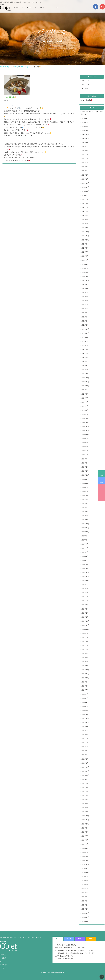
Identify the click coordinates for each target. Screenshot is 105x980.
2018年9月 (85, 487)
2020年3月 (85, 414)
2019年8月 (85, 443)
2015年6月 (85, 597)
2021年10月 (85, 337)
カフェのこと (86, 89)
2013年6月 (85, 694)
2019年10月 (85, 435)
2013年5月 (85, 698)
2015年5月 (85, 601)
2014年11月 (85, 625)
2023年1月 (85, 276)
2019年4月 (85, 459)
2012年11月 (85, 723)
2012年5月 (85, 747)
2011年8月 (85, 783)
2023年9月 (85, 244)
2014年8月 (85, 637)
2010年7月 (85, 836)
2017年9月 (85, 536)
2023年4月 (85, 264)
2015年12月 (85, 573)
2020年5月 (85, 406)
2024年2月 (85, 224)
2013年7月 (85, 690)
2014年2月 (85, 662)
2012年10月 (85, 727)
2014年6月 (85, 645)
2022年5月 (85, 309)
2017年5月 (85, 552)
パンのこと (85, 85)
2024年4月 (85, 216)
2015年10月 (85, 581)
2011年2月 (85, 808)
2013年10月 (85, 678)
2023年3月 (85, 268)
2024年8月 (85, 199)
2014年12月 (85, 621)
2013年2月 (85, 710)
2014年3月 (85, 658)
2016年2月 (85, 564)
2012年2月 (85, 759)
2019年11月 (85, 431)
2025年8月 (85, 151)
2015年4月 (85, 605)
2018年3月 (85, 512)
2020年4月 (85, 410)
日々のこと (85, 81)
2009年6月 (85, 889)
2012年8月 (85, 735)
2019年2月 (85, 467)
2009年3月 (85, 901)
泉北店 (102, 483)
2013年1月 (85, 714)
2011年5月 (85, 796)
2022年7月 (85, 301)
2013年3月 (85, 706)
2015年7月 (85, 593)
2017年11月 (85, 528)
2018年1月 (85, 520)
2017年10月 (85, 532)
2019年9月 (85, 439)
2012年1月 (85, 763)
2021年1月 (85, 374)
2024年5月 (85, 212)
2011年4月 (85, 800)
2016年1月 (85, 568)
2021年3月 (85, 366)
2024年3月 (85, 220)
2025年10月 (85, 143)
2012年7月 (85, 739)
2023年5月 (85, 260)
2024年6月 (85, 207)
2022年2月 (85, 321)
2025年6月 (85, 159)
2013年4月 (85, 702)
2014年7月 (85, 641)
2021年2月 (85, 370)
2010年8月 (85, 832)
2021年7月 (85, 349)
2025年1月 (85, 179)
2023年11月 (85, 236)
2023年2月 (85, 272)
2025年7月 (85, 155)
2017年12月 (85, 524)
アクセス (43, 8)
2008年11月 (85, 917)
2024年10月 (85, 191)
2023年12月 (85, 232)
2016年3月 (85, 560)
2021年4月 (85, 362)
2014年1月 (85, 666)
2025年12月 (85, 135)
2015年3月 (85, 609)
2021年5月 (85, 358)
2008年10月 (85, 921)
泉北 (91, 939)
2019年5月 (85, 455)
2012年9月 (85, 731)
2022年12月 (85, 280)
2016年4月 (85, 556)
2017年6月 (85, 548)
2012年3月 (85, 755)
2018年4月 (85, 508)
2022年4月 (85, 313)
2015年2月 (85, 613)
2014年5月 (85, 649)
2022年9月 (85, 293)
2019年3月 (85, 463)
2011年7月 (85, 787)
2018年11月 (85, 479)
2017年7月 (85, 544)
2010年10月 (85, 824)
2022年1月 (85, 325)
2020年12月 (85, 378)
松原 (80, 939)
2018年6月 (85, 500)
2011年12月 (85, 767)
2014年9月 (85, 633)
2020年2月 (85, 418)
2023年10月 (85, 240)
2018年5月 (85, 504)
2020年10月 (85, 386)
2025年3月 (85, 171)
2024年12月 (85, 183)
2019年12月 (85, 426)
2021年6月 (85, 354)
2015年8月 (85, 589)
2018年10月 (85, 483)
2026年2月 (85, 126)
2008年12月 (85, 913)
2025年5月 (85, 163)
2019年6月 (85, 451)
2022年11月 (85, 285)
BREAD (102, 493)
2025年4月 (85, 167)
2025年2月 (85, 175)
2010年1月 (85, 860)
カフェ (69, 939)
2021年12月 (85, 329)
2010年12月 (85, 816)
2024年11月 (85, 187)
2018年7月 (85, 495)
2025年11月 (85, 139)
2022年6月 (85, 305)
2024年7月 (85, 203)
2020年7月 (85, 398)
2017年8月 (85, 540)
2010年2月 (85, 856)
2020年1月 (85, 422)
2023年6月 (85, 256)
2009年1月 (85, 909)
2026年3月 (85, 122)
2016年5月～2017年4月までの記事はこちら (92, 113)
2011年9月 (85, 779)
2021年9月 (85, 341)
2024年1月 (85, 228)
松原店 (102, 476)
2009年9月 (85, 877)
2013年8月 (85, 686)
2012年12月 (85, 719)
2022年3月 (85, 317)
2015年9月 (85, 585)
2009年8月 (85, 881)
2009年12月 (85, 864)
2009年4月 (85, 897)
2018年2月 (85, 516)
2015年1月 (85, 617)
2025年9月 (85, 147)
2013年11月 (85, 674)
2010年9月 (85, 828)
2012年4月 (85, 751)
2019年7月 (85, 447)
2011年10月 (85, 775)
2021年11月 (85, 333)
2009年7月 (85, 885)
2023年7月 (85, 252)
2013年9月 (85, 682)
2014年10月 (85, 629)
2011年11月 (85, 771)
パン (3, 961)
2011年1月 (85, 812)
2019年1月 (85, 471)
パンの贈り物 (87, 100)
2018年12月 (85, 475)
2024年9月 (85, 195)
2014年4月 (85, 654)
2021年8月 (85, 345)
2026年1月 (85, 130)
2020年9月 (85, 390)
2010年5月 (85, 844)
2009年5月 (85, 893)
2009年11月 (85, 869)
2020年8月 (85, 394)
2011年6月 (85, 791)
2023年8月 (85, 248)
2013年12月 (85, 670)
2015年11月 (85, 577)
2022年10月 (85, 289)
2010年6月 (85, 840)
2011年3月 (85, 804)
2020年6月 (85, 402)
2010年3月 (85, 852)
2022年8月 (85, 297)
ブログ (56, 8)
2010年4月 (85, 848)
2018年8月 (85, 491)
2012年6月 (85, 743)
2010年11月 (85, 820)
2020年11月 (85, 382)
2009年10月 (85, 873)
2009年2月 (85, 905)
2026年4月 (85, 118)
